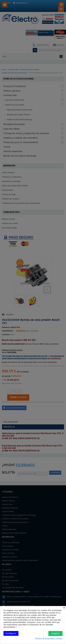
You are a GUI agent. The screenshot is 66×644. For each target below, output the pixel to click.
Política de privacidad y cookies (49, 639)
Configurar (11, 633)
